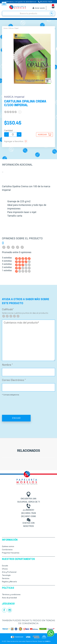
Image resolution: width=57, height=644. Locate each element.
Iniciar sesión (40, 8)
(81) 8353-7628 (29, 513)
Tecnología (6, 575)
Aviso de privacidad (9, 598)
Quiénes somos (8, 547)
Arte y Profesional (9, 572)
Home (6, 28)
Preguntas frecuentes (11, 553)
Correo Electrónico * (14, 380)
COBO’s (47, 641)
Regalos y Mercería (9, 582)
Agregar (42, 135)
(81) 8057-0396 (28, 516)
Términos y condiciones (11, 595)
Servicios (6, 579)
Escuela (5, 566)
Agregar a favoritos (14, 141)
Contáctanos (7, 550)
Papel (17, 28)
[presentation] (28, 403)
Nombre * (7, 365)
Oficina (11, 28)
